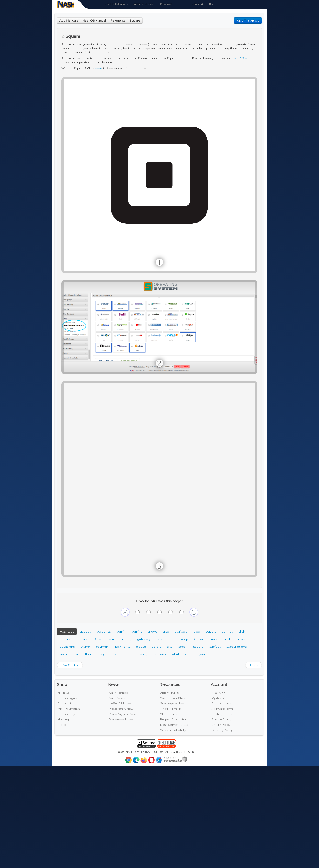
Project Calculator (173, 719)
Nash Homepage (121, 693)
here (99, 68)
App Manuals (69, 20)
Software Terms (223, 709)
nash (227, 639)
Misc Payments (69, 709)
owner (85, 647)
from (110, 639)
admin (121, 631)
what (175, 654)
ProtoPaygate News (124, 714)
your (203, 654)
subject (215, 647)
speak (183, 647)
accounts (103, 631)
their (88, 654)
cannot (227, 631)
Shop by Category (117, 4)
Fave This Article (248, 20)
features (83, 639)
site (170, 647)
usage (145, 654)
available (181, 631)
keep (184, 639)
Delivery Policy (222, 730)
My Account (220, 698)
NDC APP (218, 693)
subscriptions (236, 647)
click (242, 631)
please (141, 647)
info (172, 639)
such (63, 654)
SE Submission (171, 714)
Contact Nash (221, 703)
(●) (211, 4)
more (214, 639)
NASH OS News (120, 703)
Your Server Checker (175, 698)
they (101, 654)
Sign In (198, 4)
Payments (118, 20)
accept (85, 631)
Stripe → (254, 665)
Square (135, 20)
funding (125, 639)
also (166, 631)
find (98, 639)
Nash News (117, 698)
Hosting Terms (222, 714)
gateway (144, 639)
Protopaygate (68, 698)
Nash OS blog (241, 58)
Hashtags (67, 631)
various (160, 654)
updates (128, 654)
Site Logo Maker (172, 703)
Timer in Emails (171, 709)
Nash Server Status (174, 725)
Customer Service (144, 4)
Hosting (63, 719)
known (199, 639)
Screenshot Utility (173, 730)
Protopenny (66, 714)
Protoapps (65, 725)
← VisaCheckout (70, 665)
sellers (157, 647)
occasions (67, 647)
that (76, 654)
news (241, 639)
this (113, 654)
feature (65, 639)
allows (153, 631)
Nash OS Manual (94, 20)
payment (103, 647)
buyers (211, 631)
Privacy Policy (221, 719)
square (198, 647)
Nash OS (64, 693)
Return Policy (221, 725)
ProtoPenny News (122, 709)
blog (197, 631)
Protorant (64, 703)
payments (123, 647)
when (189, 654)
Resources (167, 4)
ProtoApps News (121, 719)
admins (137, 631)
